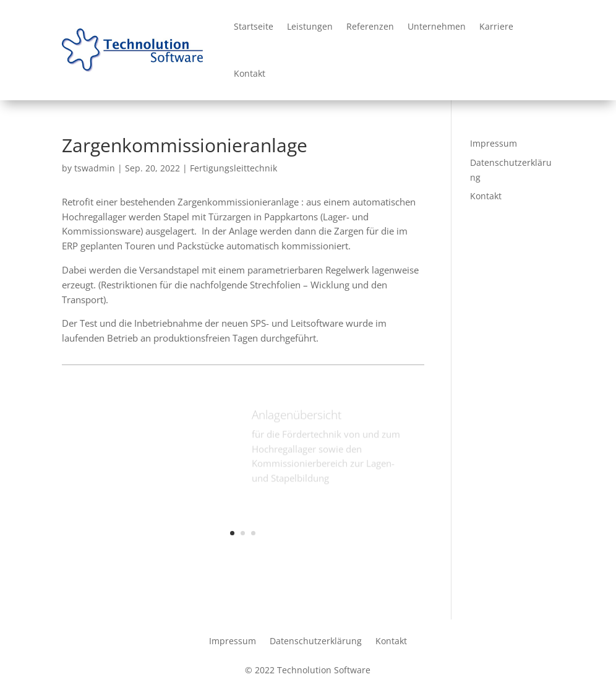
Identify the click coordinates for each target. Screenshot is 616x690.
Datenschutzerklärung (316, 640)
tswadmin (95, 168)
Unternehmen (437, 26)
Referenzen (370, 26)
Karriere (496, 26)
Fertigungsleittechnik (233, 168)
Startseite (254, 26)
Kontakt (250, 73)
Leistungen (310, 26)
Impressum (494, 143)
